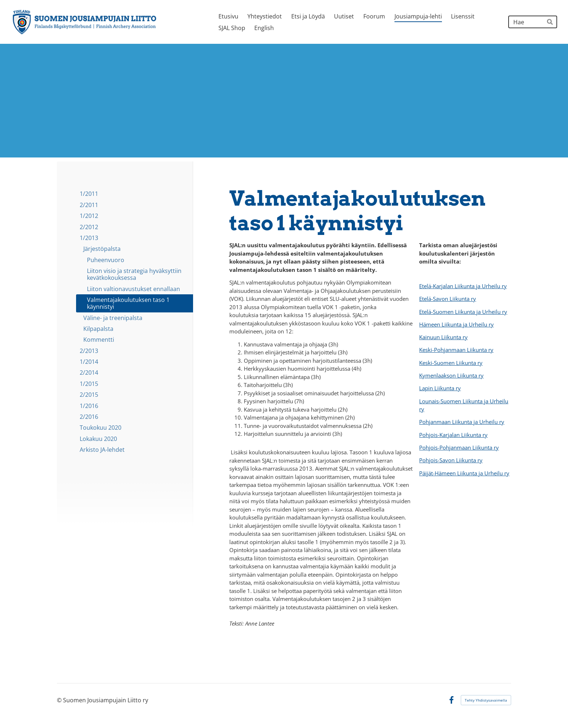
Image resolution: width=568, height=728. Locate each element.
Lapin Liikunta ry (440, 388)
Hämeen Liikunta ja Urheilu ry (456, 324)
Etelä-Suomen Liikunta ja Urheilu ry (463, 312)
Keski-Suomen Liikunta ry (451, 363)
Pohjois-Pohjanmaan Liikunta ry (459, 447)
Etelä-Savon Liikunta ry (448, 299)
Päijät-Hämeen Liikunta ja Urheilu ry (464, 473)
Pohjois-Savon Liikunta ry (451, 460)
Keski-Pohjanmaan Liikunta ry (456, 350)
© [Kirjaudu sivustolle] (60, 700)
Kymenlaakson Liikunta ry (451, 375)
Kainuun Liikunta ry (443, 337)
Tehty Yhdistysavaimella (486, 700)
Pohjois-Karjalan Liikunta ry (453, 435)
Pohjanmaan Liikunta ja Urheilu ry (462, 422)
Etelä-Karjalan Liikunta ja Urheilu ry (463, 286)
